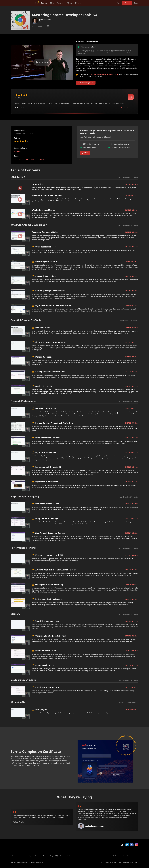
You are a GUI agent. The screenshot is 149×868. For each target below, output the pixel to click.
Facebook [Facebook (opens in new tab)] (132, 845)
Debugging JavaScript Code (47, 504)
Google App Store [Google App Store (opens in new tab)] (132, 851)
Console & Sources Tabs (46, 276)
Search (118, 3)
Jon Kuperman (45, 20)
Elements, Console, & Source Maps (50, 342)
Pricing (69, 3)
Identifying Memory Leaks (47, 621)
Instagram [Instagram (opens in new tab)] (137, 845)
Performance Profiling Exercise (49, 599)
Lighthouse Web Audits (46, 452)
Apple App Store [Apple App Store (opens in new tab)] (118, 851)
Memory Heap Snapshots (46, 650)
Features (60, 3)
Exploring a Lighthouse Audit (48, 467)
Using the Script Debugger (47, 518)
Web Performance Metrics (43, 210)
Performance (19, 159)
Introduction (38, 184)
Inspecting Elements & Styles (45, 232)
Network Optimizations (46, 408)
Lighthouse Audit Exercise (47, 482)
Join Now (127, 3)
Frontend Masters (20, 3)
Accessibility (31, 159)
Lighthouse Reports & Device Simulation (53, 305)
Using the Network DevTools (48, 438)
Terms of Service (123, 862)
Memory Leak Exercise (45, 665)
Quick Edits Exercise (44, 386)
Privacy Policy (134, 862)
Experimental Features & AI (47, 687)
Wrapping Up (41, 709)
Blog (52, 3)
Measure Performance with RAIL (50, 555)
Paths (36, 3)
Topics (31, 856)
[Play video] (42, 62)
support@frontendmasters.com (128, 856)
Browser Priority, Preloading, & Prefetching (54, 423)
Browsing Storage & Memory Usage (51, 291)
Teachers (38, 856)
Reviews (45, 856)
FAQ (57, 856)
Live (25, 856)
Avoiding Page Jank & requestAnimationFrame (56, 570)
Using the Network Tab (46, 247)
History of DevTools (44, 327)
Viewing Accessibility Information (50, 372)
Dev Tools (41, 159)
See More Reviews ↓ (127, 108)
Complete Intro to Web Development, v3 (104, 74)
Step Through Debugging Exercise (50, 533)
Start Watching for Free (86, 83)
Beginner (17, 151)
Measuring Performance (46, 261)
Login (136, 3)
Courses (44, 3)
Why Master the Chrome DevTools (47, 195)
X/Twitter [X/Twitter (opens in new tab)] (122, 845)
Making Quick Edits (44, 357)
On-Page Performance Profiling (49, 584)
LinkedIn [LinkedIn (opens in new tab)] (127, 845)
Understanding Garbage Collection (51, 636)
